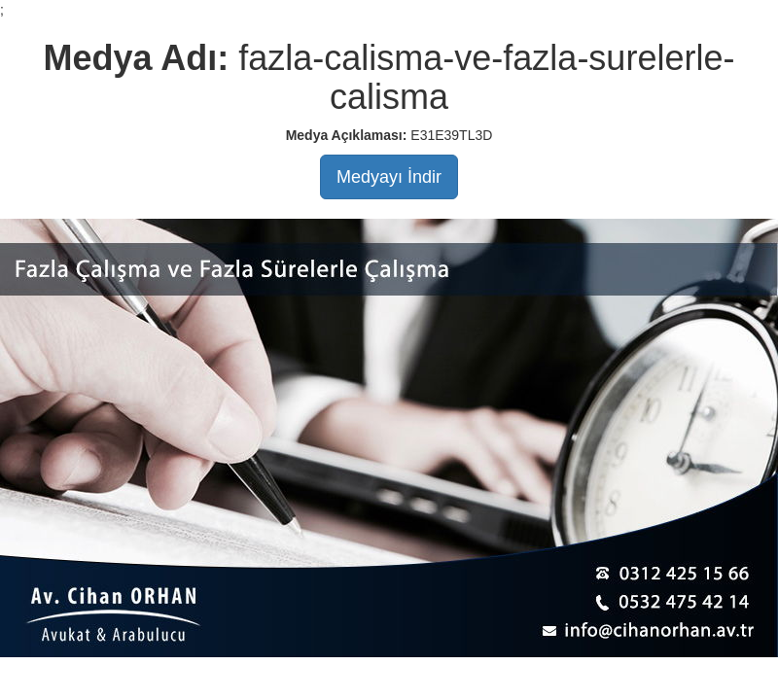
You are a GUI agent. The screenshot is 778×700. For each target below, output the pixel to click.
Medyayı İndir (389, 177)
